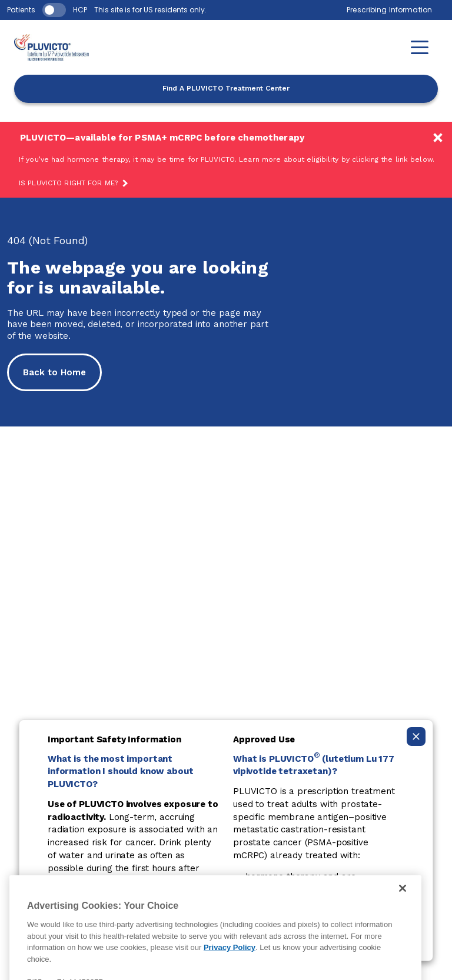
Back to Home (54, 372)
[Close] (403, 899)
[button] (420, 47)
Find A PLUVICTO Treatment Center (226, 88)
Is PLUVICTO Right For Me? (68, 183)
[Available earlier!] (226, 160)
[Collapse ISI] (416, 736)
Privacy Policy (230, 959)
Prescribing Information (389, 10)
